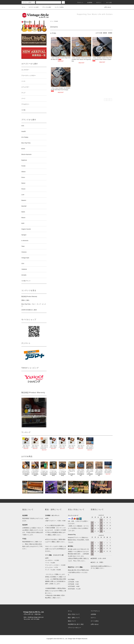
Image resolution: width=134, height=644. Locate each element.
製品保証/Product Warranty (29, 296)
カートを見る (95, 621)
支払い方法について (74, 614)
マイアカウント (95, 611)
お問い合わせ (106, 7)
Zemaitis (56, 21)
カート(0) (108, 3)
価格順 (105, 33)
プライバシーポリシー (74, 628)
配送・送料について (74, 618)
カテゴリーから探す (33, 7)
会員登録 (89, 3)
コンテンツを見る (58, 7)
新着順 (110, 33)
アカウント (79, 3)
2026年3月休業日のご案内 (29, 310)
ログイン (98, 3)
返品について (72, 621)
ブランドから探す (46, 7)
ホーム (24, 7)
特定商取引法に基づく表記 (76, 624)
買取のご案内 (25, 300)
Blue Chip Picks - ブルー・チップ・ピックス (34, 305)
